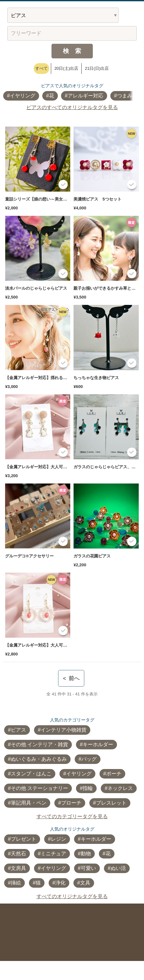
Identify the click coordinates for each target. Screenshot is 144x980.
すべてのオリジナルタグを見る (72, 896)
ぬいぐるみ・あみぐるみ (39, 759)
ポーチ (114, 774)
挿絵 (16, 883)
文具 (85, 883)
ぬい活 (118, 868)
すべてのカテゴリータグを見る (72, 816)
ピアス (18, 730)
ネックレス (120, 788)
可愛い (88, 868)
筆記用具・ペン (29, 803)
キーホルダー (98, 744)
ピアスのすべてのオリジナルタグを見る (72, 107)
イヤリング (23, 96)
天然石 (18, 854)
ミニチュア (53, 854)
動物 (86, 854)
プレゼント (24, 839)
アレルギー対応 (86, 96)
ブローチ (71, 803)
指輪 (88, 788)
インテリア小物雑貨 (64, 730)
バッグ (89, 759)
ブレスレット (111, 803)
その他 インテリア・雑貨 (39, 744)
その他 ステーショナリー (39, 788)
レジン (58, 839)
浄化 (60, 883)
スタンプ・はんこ (31, 774)
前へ (71, 678)
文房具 (18, 868)
